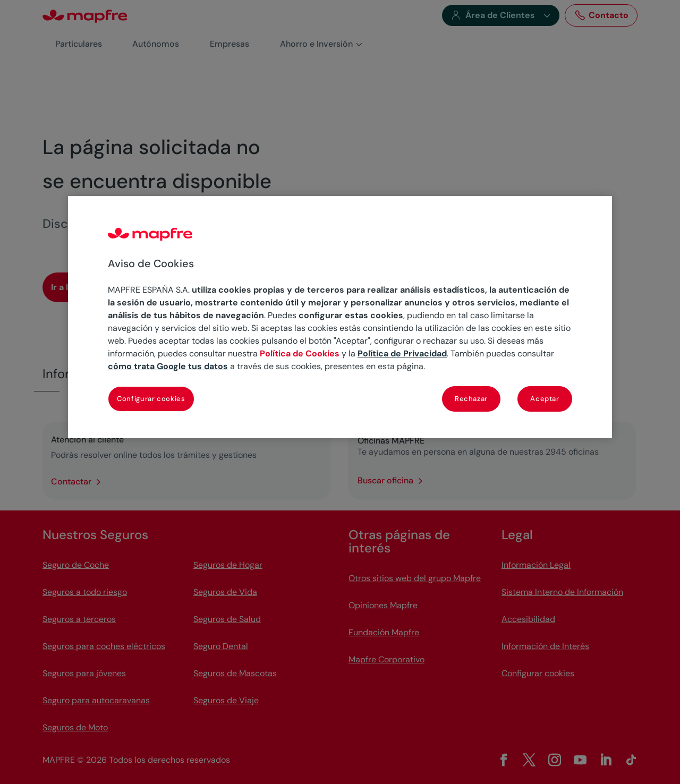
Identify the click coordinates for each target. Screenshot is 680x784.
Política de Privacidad (402, 353)
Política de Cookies (300, 353)
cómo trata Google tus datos (168, 366)
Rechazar (471, 399)
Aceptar (545, 399)
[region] (340, 317)
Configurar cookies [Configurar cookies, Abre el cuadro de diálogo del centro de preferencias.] (151, 399)
